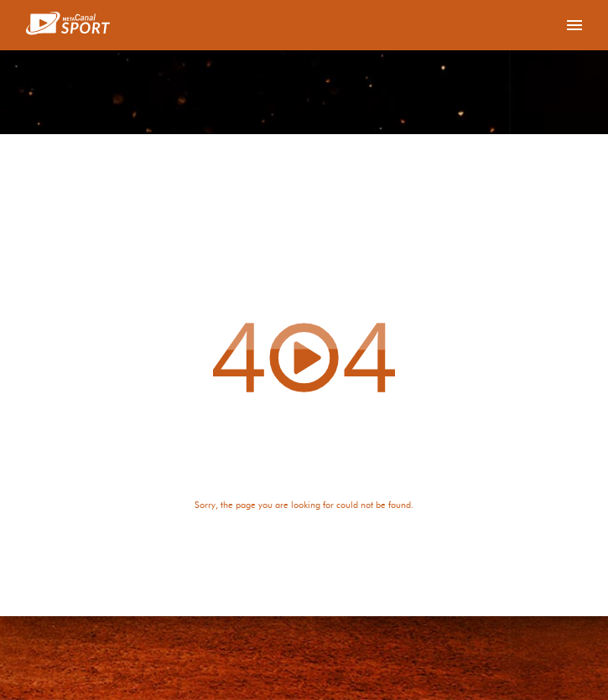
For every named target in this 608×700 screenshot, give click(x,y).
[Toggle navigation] (574, 25)
